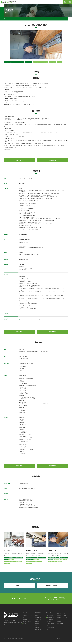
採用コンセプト (50, 617)
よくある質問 (50, 621)
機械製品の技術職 (18, 558)
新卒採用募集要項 (50, 626)
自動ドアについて (27, 625)
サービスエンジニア (41, 558)
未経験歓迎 (60, 62)
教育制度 (37, 626)
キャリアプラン (39, 621)
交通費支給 (36, 62)
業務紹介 (37, 617)
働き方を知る (38, 614)
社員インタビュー (53, 2)
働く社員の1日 (38, 619)
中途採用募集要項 (50, 630)
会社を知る (25, 614)
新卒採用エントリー (62, 615)
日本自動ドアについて (27, 618)
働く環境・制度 (36, 2)
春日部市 (51, 560)
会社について (30, 2)
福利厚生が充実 (53, 62)
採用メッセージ (50, 619)
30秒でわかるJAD (27, 623)
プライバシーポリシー (63, 641)
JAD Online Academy (38, 629)
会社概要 (59, 623)
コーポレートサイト (52, 641)
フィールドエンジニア (19, 62)
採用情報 (42, 2)
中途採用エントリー (62, 617)
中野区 (6, 560)
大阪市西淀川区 (29, 62)
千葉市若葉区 (30, 560)
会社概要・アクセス (27, 621)
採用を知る (49, 614)
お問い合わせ (59, 2)
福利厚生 (37, 623)
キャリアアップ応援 (44, 62)
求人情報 (8, 19)
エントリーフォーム (26, 319)
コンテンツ (47, 2)
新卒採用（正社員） (9, 62)
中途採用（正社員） (9, 558)
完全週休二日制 (30, 562)
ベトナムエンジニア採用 (62, 620)
